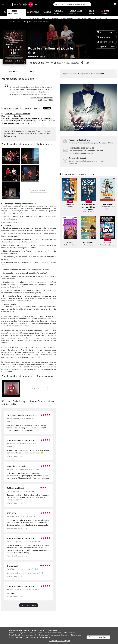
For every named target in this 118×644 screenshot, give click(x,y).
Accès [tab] (48, 72)
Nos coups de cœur (17, 19)
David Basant (19, 116)
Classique (47, 12)
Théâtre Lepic (36, 63)
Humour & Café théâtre (75, 12)
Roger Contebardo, (45, 118)
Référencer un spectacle (70, 620)
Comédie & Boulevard (13, 12)
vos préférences (62, 635)
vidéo (103, 37)
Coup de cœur (26, 108)
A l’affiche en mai (68, 19)
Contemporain (34, 12)
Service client (36, 620)
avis (105, 42)
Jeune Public (92, 12)
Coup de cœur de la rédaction (41, 98)
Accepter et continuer (98, 637)
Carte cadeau (105, 12)
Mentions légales (8, 625)
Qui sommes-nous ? (9, 620)
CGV (32, 625)
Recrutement (6, 622)
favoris (106, 47)
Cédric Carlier (30, 123)
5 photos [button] (47, 174)
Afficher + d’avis (29, 588)
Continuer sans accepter (59, 640)
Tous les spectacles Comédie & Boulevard (92, 19)
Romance (38, 108)
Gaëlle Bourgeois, (43, 121)
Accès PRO (64, 625)
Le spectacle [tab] (12, 72)
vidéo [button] (38, 372)
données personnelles (45, 625)
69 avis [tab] (32, 72)
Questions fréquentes (39, 622)
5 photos (105, 32)
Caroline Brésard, (13, 118)
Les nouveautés (33, 19)
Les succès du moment (50, 19)
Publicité (64, 622)
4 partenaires (25, 635)
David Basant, (10, 114)
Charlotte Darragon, (16, 123)
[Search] (70, 4)
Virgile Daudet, (20, 121)
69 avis (43, 57)
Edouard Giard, (7, 121)
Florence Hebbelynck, (29, 118)
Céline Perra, (31, 121)
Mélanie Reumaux (23, 114)
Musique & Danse (58, 12)
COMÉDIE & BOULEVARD (10, 108)
